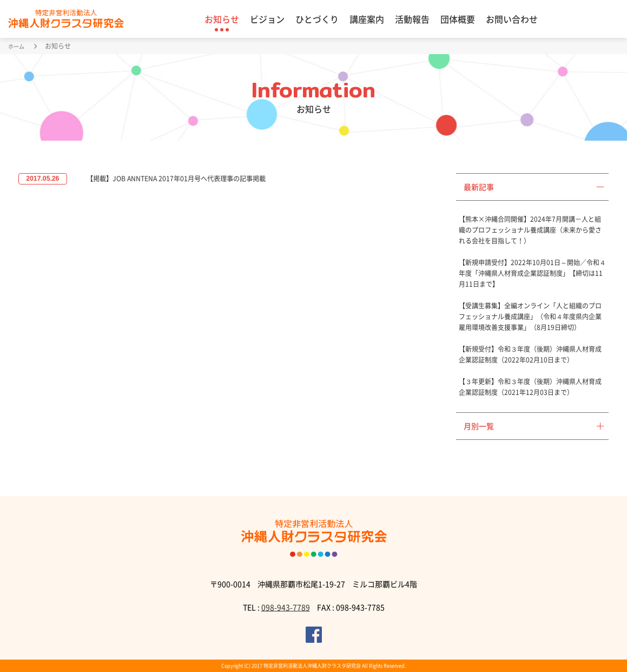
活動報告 (412, 19)
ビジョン (267, 19)
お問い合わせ (512, 19)
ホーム (18, 46)
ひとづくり (317, 19)
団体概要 (458, 19)
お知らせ (222, 19)
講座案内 (367, 19)
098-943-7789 (286, 607)
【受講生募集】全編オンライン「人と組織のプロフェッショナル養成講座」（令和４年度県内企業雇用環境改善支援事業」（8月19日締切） (530, 317)
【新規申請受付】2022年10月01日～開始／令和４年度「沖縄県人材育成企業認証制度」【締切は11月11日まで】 (532, 273)
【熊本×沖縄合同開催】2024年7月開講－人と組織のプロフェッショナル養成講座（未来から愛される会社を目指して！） (530, 230)
